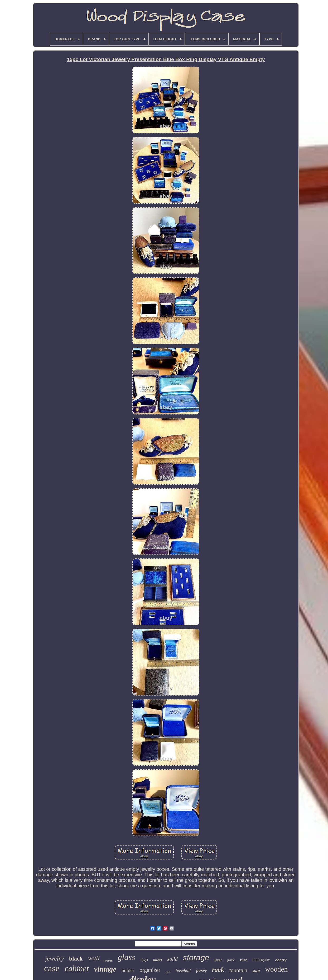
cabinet (77, 969)
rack (218, 970)
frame (231, 960)
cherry (281, 960)
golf (168, 972)
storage (196, 957)
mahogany (261, 960)
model (158, 960)
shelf (256, 971)
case (52, 968)
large (218, 960)
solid (173, 959)
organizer (150, 970)
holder (128, 970)
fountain (238, 970)
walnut (109, 961)
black (76, 959)
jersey (202, 971)
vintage (105, 969)
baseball (183, 971)
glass (127, 957)
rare (243, 960)
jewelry (54, 958)
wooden (276, 969)
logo (144, 960)
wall (94, 958)
